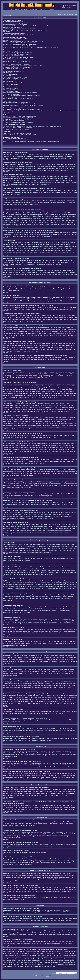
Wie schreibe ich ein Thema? (11, 51)
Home (31, 9)
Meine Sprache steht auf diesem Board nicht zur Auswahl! (19, 43)
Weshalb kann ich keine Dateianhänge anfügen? (16, 61)
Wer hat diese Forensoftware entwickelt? (14, 139)
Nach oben (5, 160)
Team (36, 9)
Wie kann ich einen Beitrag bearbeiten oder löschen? (18, 53)
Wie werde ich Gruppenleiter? (11, 94)
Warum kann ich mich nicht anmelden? (14, 22)
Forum (41, 9)
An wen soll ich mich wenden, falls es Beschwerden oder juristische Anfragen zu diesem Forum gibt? (31, 141)
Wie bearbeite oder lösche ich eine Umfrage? (16, 59)
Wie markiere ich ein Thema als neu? (13, 69)
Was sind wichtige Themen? (11, 81)
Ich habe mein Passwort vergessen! (13, 27)
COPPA (29, 213)
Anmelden (65, 6)
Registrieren (73, 6)
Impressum (51, 9)
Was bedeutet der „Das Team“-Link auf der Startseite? (18, 98)
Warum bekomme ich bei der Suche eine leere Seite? (18, 119)
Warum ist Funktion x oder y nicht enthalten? (15, 140)
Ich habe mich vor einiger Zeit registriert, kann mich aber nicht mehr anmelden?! (25, 30)
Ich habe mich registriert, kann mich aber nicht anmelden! (19, 29)
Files (11, 9)
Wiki (45, 9)
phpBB (35, 976)
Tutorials (16, 9)
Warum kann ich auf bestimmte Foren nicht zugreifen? (18, 60)
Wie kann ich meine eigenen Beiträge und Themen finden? (19, 122)
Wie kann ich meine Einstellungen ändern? (15, 39)
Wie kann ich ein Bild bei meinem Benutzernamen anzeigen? (20, 44)
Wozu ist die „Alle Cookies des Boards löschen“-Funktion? (19, 35)
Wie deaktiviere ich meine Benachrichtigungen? (16, 129)
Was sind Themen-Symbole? (11, 84)
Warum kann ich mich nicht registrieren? (14, 33)
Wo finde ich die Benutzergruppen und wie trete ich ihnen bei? (20, 93)
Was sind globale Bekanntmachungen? (14, 79)
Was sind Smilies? (8, 76)
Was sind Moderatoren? (10, 90)
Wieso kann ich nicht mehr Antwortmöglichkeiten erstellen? (19, 57)
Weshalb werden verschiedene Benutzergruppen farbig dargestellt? (22, 96)
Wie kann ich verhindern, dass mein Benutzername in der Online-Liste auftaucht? (26, 26)
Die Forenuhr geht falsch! (10, 40)
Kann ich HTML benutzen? (10, 74)
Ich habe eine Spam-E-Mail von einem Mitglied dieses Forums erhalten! (23, 105)
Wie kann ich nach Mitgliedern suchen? (14, 121)
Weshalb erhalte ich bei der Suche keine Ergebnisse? (18, 118)
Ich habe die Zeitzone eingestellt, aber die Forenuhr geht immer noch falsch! (24, 42)
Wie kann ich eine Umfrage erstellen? (13, 56)
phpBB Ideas (20, 943)
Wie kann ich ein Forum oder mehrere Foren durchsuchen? (19, 116)
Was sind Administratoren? (10, 88)
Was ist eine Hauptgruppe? (11, 97)
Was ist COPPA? (8, 32)
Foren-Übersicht (7, 15)
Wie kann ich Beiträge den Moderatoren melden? (17, 64)
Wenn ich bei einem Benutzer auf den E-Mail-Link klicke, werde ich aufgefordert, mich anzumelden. (30, 47)
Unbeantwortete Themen (64, 14)
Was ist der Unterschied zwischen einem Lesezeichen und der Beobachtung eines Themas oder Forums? (32, 126)
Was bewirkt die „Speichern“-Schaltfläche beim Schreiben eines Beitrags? (23, 66)
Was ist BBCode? (8, 73)
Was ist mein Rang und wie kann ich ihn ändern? (17, 46)
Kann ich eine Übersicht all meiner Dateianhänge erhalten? (19, 135)
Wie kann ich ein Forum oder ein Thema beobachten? (18, 128)
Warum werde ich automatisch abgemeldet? (15, 24)
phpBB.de (68, 935)
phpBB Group (46, 931)
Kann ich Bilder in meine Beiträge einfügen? (15, 77)
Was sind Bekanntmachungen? (12, 80)
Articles (22, 9)
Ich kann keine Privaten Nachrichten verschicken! (17, 103)
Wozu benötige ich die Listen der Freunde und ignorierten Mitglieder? (22, 109)
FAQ (64, 7)
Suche (69, 7)
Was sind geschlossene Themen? (12, 83)
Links (27, 9)
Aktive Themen (74, 14)
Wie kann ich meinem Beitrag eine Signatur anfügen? (18, 54)
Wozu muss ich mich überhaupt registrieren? (15, 23)
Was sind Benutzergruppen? (11, 91)
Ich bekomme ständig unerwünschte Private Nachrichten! (19, 104)
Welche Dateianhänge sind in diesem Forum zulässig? (18, 133)
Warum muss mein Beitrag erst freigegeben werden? (18, 67)
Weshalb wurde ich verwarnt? (11, 63)
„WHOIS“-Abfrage (63, 953)
